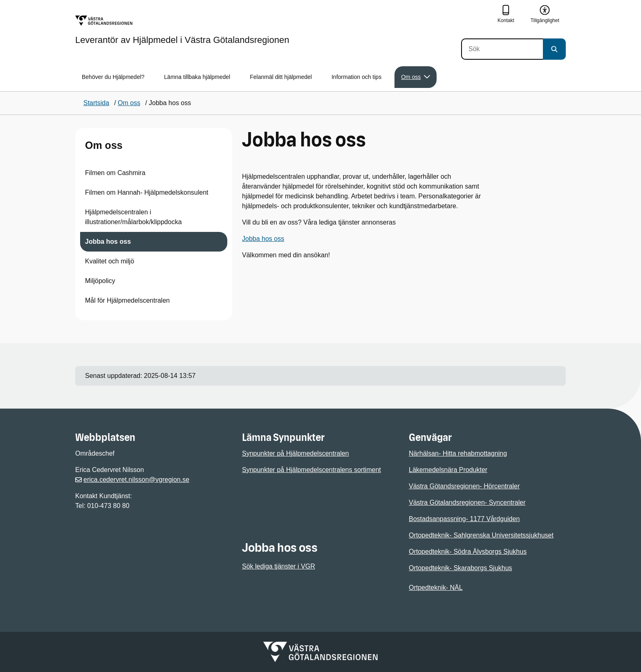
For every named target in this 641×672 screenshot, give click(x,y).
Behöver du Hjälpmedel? (113, 77)
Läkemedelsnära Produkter (448, 470)
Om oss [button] (416, 77)
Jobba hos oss (108, 242)
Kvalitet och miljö (110, 261)
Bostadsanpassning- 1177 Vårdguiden (464, 519)
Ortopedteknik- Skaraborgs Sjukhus (461, 568)
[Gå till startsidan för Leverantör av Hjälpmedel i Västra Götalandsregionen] (182, 30)
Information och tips (356, 77)
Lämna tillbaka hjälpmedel (197, 77)
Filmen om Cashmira (115, 173)
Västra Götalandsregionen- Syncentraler (467, 502)
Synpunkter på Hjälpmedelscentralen (295, 453)
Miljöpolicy (100, 281)
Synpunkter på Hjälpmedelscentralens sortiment (312, 470)
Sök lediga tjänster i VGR (279, 566)
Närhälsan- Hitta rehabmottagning (458, 453)
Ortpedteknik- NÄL (436, 588)
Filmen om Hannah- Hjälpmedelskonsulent (147, 192)
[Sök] (502, 49)
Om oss (104, 145)
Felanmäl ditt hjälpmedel (281, 77)
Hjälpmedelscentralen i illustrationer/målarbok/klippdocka (133, 217)
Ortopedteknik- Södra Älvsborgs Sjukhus (468, 552)
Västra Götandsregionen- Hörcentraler (464, 486)
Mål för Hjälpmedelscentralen (127, 300)
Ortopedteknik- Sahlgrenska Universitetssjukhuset (481, 535)
